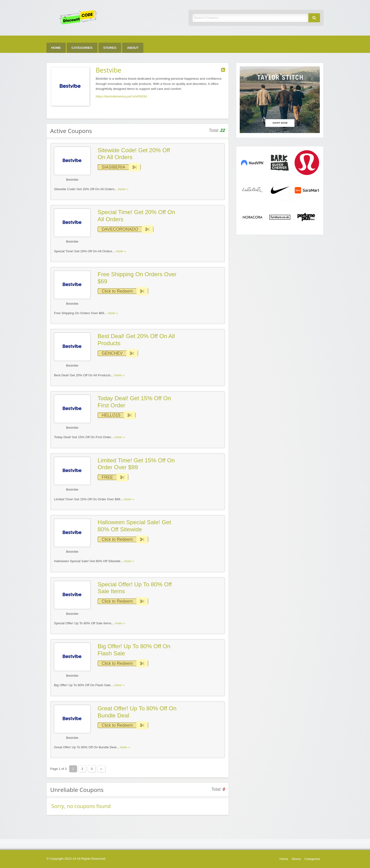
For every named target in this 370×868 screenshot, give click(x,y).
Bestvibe (72, 180)
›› (101, 769)
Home (56, 48)
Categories (82, 48)
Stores (110, 48)
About (133, 48)
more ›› (123, 189)
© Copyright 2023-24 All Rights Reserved (76, 859)
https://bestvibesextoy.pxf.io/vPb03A (121, 96)
